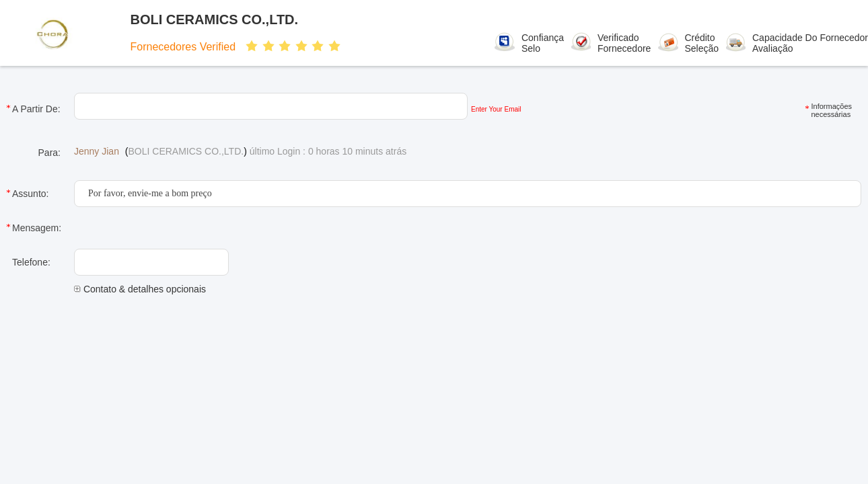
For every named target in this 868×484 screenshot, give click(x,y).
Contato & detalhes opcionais (140, 289)
